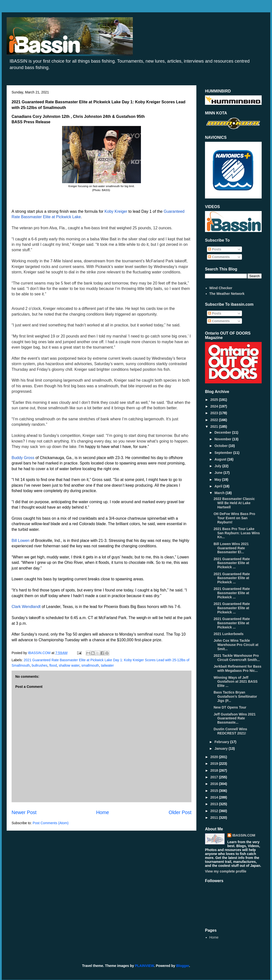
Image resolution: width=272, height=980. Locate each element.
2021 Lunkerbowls (229, 634)
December (223, 432)
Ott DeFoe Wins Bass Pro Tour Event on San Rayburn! (234, 518)
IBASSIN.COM (40, 653)
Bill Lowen (21, 541)
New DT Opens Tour (230, 707)
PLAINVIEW (144, 966)
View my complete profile (226, 871)
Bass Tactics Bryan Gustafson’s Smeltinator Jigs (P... (235, 696)
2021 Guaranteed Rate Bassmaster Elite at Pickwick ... (232, 563)
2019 (215, 764)
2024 (215, 406)
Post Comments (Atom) (51, 823)
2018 (215, 770)
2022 (215, 420)
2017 (215, 777)
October (221, 446)
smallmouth (90, 665)
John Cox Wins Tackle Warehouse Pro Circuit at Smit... (236, 645)
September (224, 453)
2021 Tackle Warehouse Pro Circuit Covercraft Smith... (237, 658)
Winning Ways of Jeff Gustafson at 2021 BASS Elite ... (236, 682)
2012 (215, 811)
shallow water (69, 665)
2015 (215, 791)
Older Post (180, 812)
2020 (215, 757)
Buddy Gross (23, 458)
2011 (215, 818)
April (219, 486)
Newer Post (24, 812)
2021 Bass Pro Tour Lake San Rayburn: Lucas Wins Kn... (237, 533)
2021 (215, 427)
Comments (219, 257)
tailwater (107, 665)
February (222, 742)
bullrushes (40, 665)
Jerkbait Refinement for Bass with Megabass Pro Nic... (238, 668)
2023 (215, 413)
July (218, 466)
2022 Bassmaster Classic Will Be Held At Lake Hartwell (234, 503)
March (220, 493)
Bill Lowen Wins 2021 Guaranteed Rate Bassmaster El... (231, 548)
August (221, 459)
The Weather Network (227, 294)
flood (53, 665)
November (223, 439)
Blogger (183, 966)
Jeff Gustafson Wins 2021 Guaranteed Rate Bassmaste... (235, 718)
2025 (215, 400)
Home (102, 812)
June (219, 473)
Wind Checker (221, 288)
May (218, 480)
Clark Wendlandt (26, 607)
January (221, 748)
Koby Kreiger (116, 211)
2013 (215, 804)
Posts (215, 249)
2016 (215, 784)
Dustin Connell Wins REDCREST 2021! (230, 731)
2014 (215, 797)
